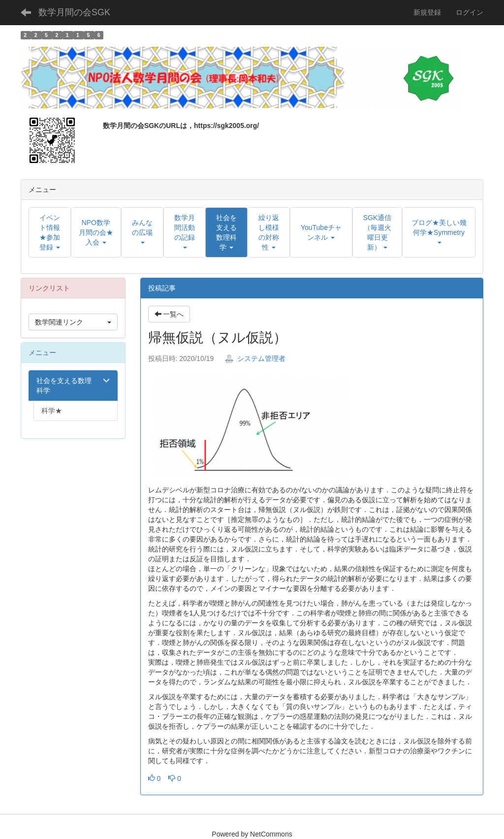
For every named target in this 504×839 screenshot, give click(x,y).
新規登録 (427, 12)
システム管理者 (255, 358)
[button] (226, 232)
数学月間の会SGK (74, 12)
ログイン (470, 12)
